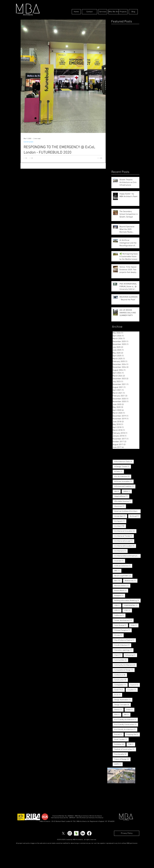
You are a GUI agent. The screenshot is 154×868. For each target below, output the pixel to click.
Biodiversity (131, 581)
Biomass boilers (122, 586)
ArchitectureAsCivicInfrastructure (127, 556)
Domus (119, 710)
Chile (135, 625)
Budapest (120, 596)
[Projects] (123, 12)
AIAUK (128, 491)
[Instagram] (70, 833)
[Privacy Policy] (127, 833)
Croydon (133, 690)
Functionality (121, 754)
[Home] (76, 12)
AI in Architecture (123, 476)
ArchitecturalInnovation (125, 546)
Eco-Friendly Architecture (126, 720)
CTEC (128, 610)
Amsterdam (121, 516)
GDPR (118, 764)
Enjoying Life (133, 734)
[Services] (103, 12)
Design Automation (123, 700)
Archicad (135, 516)
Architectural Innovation (125, 531)
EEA (118, 715)
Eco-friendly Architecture (126, 729)
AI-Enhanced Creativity (125, 486)
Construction (29, 142)
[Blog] (133, 12)
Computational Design (124, 670)
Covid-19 (120, 690)
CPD (118, 610)
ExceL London (121, 739)
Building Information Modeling (127, 601)
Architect (120, 526)
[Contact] (90, 12)
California (120, 615)
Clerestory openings (124, 650)
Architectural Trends (124, 536)
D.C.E (118, 695)
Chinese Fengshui (123, 630)
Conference (121, 675)
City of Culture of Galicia (125, 640)
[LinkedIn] (83, 833)
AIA (117, 491)
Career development (124, 620)
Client (118, 655)
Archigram (120, 521)
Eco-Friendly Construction (126, 725)
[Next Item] (131, 775)
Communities (121, 660)
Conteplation (121, 685)
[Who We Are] (114, 12)
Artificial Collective (123, 566)
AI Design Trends (123, 467)
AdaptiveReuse (122, 496)
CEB (118, 605)
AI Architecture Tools (124, 462)
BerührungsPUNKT (123, 576)
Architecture (121, 551)
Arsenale (120, 561)
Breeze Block (121, 591)
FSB (132, 744)
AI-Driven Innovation (124, 481)
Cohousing (131, 655)
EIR (127, 715)
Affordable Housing (123, 501)
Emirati (119, 734)
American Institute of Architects (127, 511)
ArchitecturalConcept (124, 541)
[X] (63, 833)
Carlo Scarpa (121, 625)
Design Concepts (123, 705)
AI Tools (119, 472)
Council (135, 685)
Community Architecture (125, 665)
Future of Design (122, 759)
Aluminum (120, 506)
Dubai (130, 710)
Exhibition (120, 744)
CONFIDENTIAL (132, 605)
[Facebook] (89, 833)
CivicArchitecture (123, 645)
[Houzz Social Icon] (76, 833)
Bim (118, 581)
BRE (118, 571)
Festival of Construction (125, 749)
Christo (119, 635)
